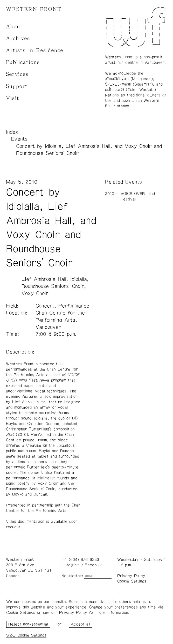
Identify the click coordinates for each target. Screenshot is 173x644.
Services (17, 74)
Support (17, 86)
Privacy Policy (131, 576)
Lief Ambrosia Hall (44, 279)
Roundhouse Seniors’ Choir (53, 286)
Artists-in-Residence (35, 50)
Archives (18, 38)
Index (12, 132)
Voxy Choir (35, 293)
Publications (23, 62)
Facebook (94, 565)
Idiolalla (79, 279)
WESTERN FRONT (34, 9)
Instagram (71, 565)
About (14, 27)
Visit (13, 98)
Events (19, 139)
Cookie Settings (132, 581)
